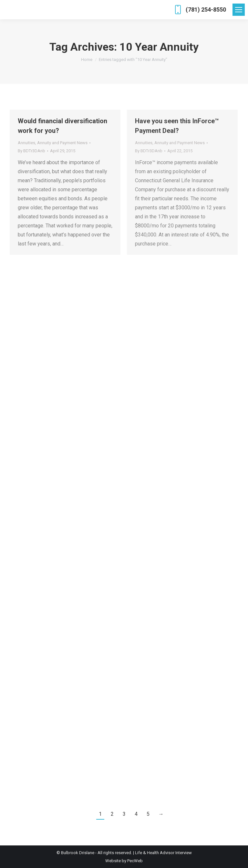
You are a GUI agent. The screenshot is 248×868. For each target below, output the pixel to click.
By (31, 151)
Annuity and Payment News (62, 143)
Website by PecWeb (124, 861)
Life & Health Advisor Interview (163, 853)
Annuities (26, 143)
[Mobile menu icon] (239, 10)
